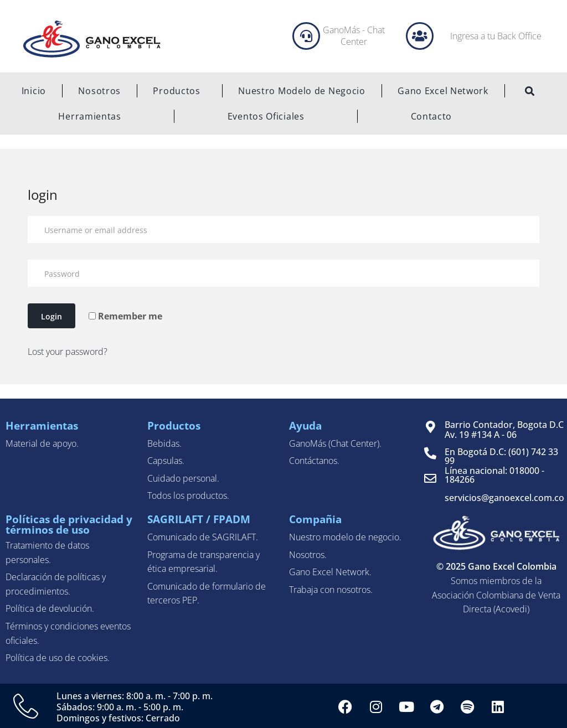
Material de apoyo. (42, 443)
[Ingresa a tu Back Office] (420, 36)
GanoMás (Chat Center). (335, 443)
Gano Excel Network (443, 91)
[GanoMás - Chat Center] (306, 36)
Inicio (34, 91)
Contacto (432, 116)
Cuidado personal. (183, 478)
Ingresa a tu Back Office (496, 36)
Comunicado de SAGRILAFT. (203, 537)
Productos (179, 91)
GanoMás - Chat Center (354, 36)
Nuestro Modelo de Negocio (302, 91)
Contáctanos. (314, 461)
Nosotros (99, 91)
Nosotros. (308, 555)
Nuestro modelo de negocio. (345, 537)
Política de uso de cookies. (58, 658)
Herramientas (89, 116)
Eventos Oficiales (266, 116)
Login (51, 316)
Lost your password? (68, 352)
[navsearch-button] (530, 92)
